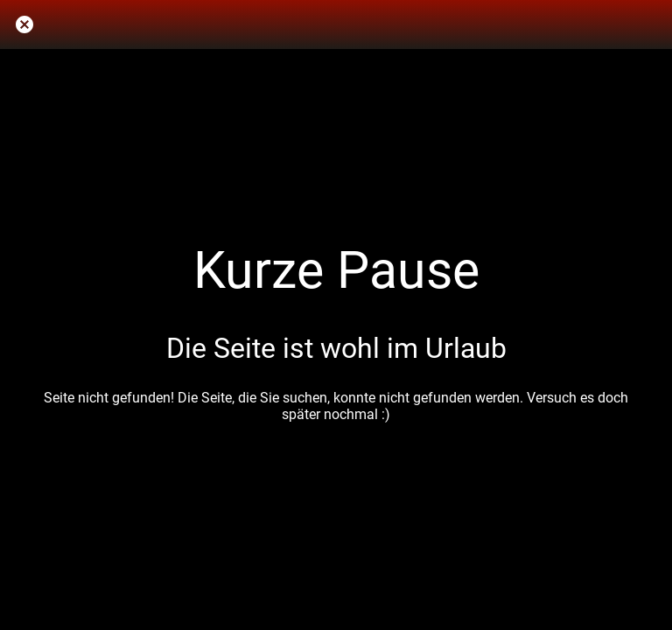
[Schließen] (24, 24)
